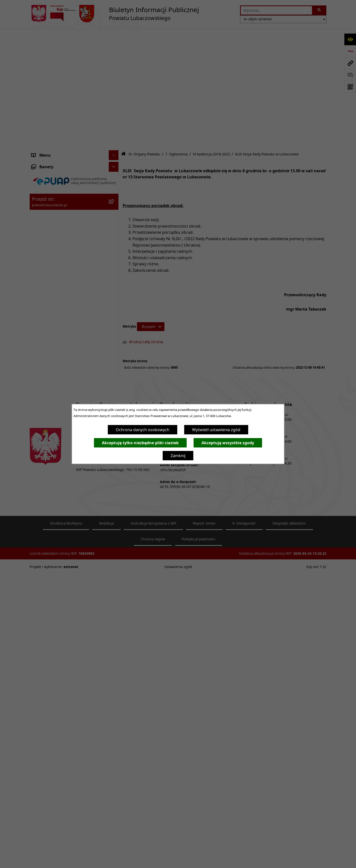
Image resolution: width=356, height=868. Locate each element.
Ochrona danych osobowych (143, 430)
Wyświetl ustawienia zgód (216, 430)
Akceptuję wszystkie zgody (228, 443)
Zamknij (178, 456)
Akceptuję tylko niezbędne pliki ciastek (140, 443)
